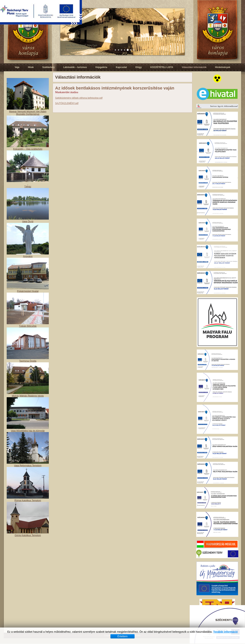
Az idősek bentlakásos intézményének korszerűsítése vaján (115, 88)
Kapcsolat (121, 67)
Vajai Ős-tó (28, 222)
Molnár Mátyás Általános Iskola (28, 396)
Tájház (28, 187)
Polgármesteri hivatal (28, 291)
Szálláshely (49, 67)
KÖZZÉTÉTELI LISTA (162, 67)
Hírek (31, 67)
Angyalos (28, 256)
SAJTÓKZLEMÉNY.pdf (67, 103)
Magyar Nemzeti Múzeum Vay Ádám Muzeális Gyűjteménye (28, 113)
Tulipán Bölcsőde (28, 326)
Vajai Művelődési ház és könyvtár (28, 431)
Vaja (17, 67)
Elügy (139, 67)
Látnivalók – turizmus (75, 67)
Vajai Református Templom (28, 466)
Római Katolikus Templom (28, 500)
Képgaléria (101, 67)
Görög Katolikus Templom (28, 535)
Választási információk (194, 67)
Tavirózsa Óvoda (28, 361)
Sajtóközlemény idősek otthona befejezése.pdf (79, 98)
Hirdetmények (223, 67)
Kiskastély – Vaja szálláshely (28, 149)
